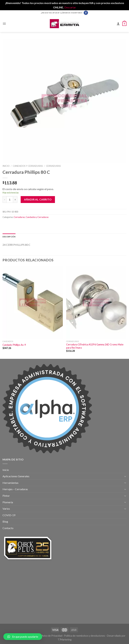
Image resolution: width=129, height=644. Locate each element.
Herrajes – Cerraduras (15, 489)
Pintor (6, 496)
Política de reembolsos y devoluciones (84, 636)
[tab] (9, 237)
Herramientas (10, 483)
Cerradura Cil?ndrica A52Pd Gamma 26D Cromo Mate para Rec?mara (95, 346)
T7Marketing (65, 640)
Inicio (6, 166)
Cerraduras (53, 166)
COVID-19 (9, 515)
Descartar (70, 7)
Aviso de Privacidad (52, 636)
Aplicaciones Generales (16, 476)
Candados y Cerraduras (28, 166)
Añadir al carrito (38, 199)
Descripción (9, 237)
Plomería (8, 502)
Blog (5, 521)
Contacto (8, 528)
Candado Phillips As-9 (14, 345)
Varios (6, 509)
